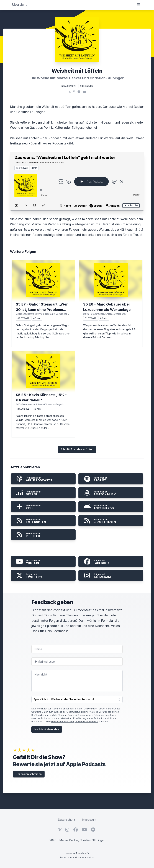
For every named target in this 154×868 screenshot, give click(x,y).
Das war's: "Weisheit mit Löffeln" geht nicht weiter (65, 157)
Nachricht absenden (47, 729)
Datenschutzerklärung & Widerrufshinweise (75, 721)
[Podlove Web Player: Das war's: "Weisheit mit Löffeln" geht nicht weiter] (77, 190)
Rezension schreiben (29, 774)
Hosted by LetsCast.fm (77, 853)
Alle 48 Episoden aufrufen (77, 449)
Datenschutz (66, 820)
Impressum (89, 820)
